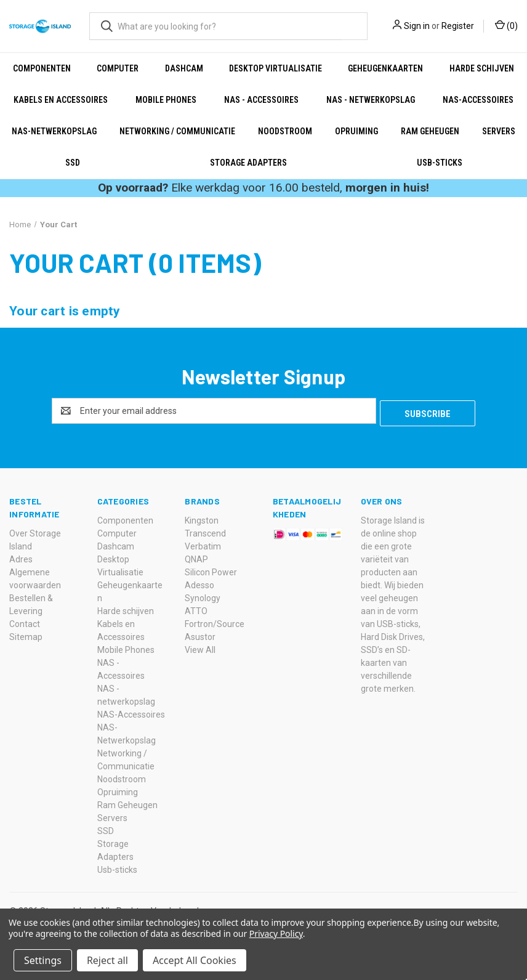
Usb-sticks (440, 163)
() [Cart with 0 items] (506, 25)
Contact (25, 622)
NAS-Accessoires (478, 100)
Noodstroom (285, 131)
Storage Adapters (248, 163)
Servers (112, 816)
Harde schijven (482, 68)
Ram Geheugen (430, 131)
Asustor (200, 634)
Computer (118, 68)
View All (200, 647)
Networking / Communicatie (177, 131)
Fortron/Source (215, 622)
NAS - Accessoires (261, 100)
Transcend (205, 531)
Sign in (417, 26)
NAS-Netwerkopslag (54, 131)
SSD (73, 163)
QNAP (196, 557)
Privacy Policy (276, 933)
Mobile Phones (166, 100)
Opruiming (356, 131)
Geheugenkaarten (385, 68)
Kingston (202, 518)
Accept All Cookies (195, 960)
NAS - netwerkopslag (371, 100)
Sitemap (26, 634)
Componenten (42, 68)
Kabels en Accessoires (61, 100)
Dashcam (184, 68)
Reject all (107, 960)
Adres (21, 557)
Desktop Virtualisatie (276, 68)
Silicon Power (211, 570)
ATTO (196, 609)
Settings (43, 960)
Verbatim (203, 544)
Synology (203, 596)
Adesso (199, 583)
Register (458, 26)
